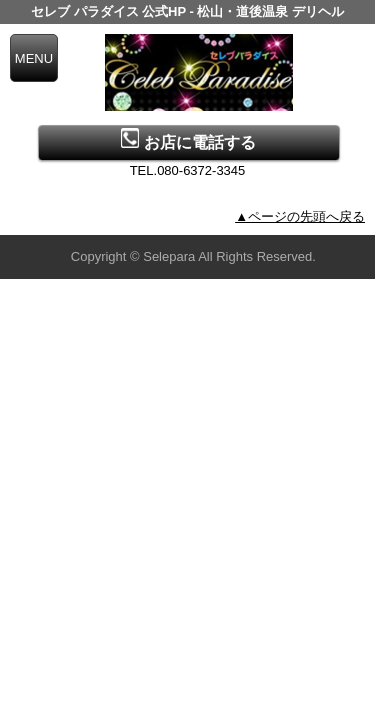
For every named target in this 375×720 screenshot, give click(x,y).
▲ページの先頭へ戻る (300, 216)
